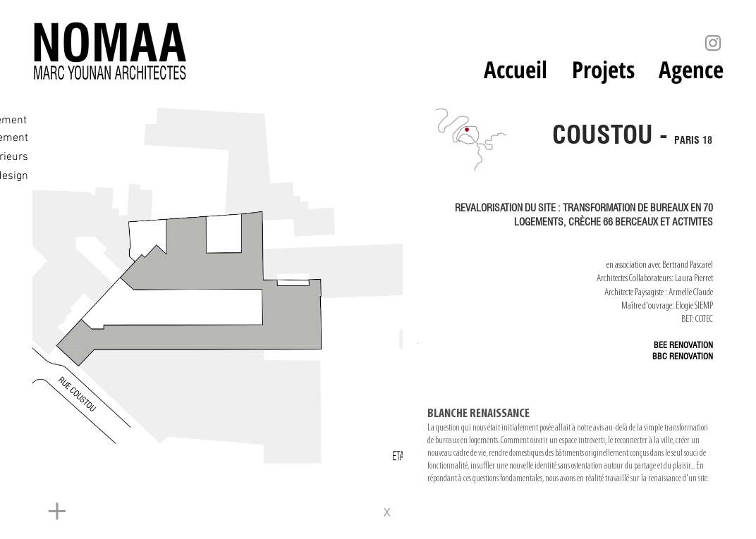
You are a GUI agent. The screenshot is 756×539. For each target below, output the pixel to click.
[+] (181, 512)
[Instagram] (713, 43)
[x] (392, 512)
